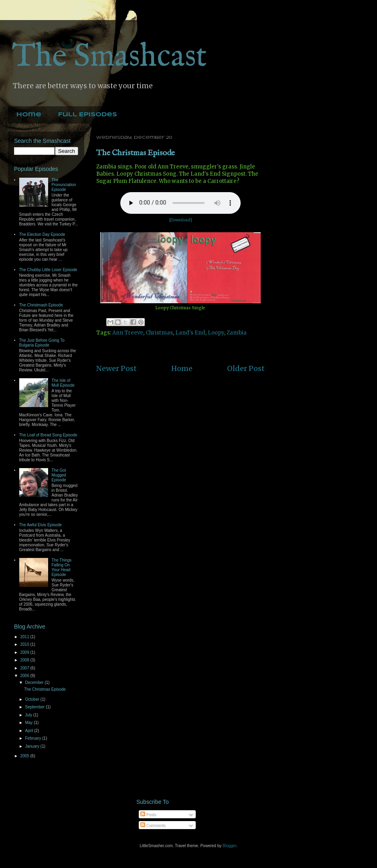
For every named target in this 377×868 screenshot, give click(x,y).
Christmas (159, 333)
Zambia (237, 333)
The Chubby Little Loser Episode (48, 270)
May (29, 723)
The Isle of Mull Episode (63, 383)
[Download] (181, 220)
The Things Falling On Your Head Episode (62, 567)
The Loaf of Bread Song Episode (48, 435)
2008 (25, 660)
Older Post (246, 368)
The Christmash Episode (41, 305)
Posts (148, 815)
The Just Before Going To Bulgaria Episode (42, 343)
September (35, 707)
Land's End (190, 333)
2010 (25, 644)
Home (29, 115)
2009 (25, 652)
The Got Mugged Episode (59, 475)
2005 (25, 756)
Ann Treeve (128, 333)
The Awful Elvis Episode (41, 525)
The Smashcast (109, 57)
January (32, 746)
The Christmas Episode (136, 153)
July (29, 715)
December (35, 682)
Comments (153, 826)
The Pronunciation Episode (64, 185)
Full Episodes (88, 115)
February (33, 738)
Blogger (229, 846)
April (29, 731)
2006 (25, 676)
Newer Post (117, 368)
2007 (25, 668)
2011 (25, 637)
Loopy (216, 333)
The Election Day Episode (42, 234)
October (32, 699)
